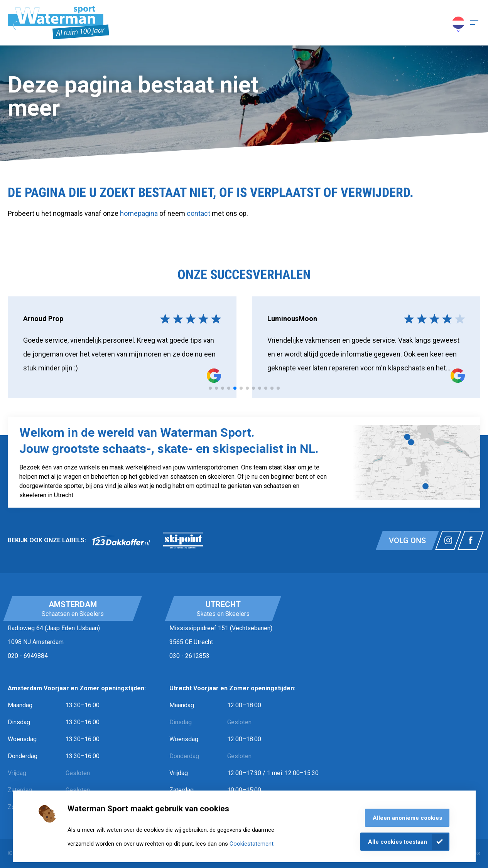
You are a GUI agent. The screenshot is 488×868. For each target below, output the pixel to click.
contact (199, 213)
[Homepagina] (58, 23)
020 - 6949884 (28, 656)
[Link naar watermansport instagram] (448, 540)
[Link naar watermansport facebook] (471, 540)
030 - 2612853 (189, 656)
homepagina (139, 213)
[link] (121, 540)
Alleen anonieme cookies (407, 818)
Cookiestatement (252, 844)
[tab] (210, 388)
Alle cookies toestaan (398, 842)
